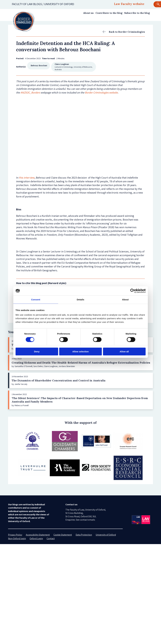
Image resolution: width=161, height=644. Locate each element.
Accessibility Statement (38, 535)
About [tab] (125, 299)
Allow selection (80, 352)
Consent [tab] (36, 299)
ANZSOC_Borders (30, 93)
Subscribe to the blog (137, 13)
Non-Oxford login (17, 538)
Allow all (124, 352)
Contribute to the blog (109, 13)
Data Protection (84, 535)
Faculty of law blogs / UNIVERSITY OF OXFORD (43, 4)
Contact (51, 538)
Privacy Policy (15, 535)
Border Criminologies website (101, 93)
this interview (27, 178)
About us (88, 13)
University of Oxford (106, 535)
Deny (37, 352)
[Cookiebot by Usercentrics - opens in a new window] (133, 291)
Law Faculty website (129, 4)
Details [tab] (81, 299)
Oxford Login (36, 538)
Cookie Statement (63, 535)
